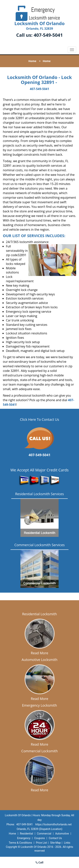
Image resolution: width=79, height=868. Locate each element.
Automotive (62, 834)
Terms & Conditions (20, 843)
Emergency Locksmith (40, 705)
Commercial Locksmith (40, 751)
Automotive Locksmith (39, 660)
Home (32, 61)
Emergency (24, 838)
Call (40, 862)
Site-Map (55, 843)
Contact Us (55, 838)
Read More (39, 653)
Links (67, 843)
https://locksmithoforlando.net (53, 824)
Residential (26, 834)
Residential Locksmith (39, 614)
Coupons (39, 838)
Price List (41, 843)
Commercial (44, 834)
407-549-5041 (48, 35)
